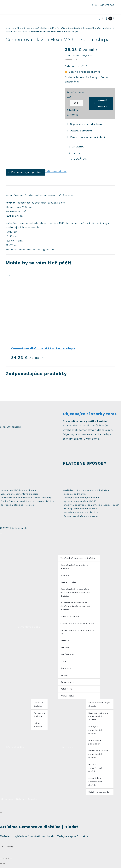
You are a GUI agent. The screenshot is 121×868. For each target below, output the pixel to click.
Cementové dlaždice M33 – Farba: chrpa (43, 348)
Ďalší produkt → (56, 171)
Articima (10, 28)
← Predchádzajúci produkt (25, 172)
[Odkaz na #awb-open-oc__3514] (9, 19)
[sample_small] (69, 445)
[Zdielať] (4, 859)
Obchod (21, 28)
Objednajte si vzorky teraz (90, 414)
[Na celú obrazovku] (8, 859)
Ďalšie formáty (57, 28)
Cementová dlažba (37, 28)
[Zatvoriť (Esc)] (1, 859)
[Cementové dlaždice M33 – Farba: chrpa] (63, 308)
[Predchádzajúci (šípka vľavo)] (1, 863)
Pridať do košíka (101, 103)
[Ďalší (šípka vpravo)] (4, 863)
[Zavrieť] (1, 533)
